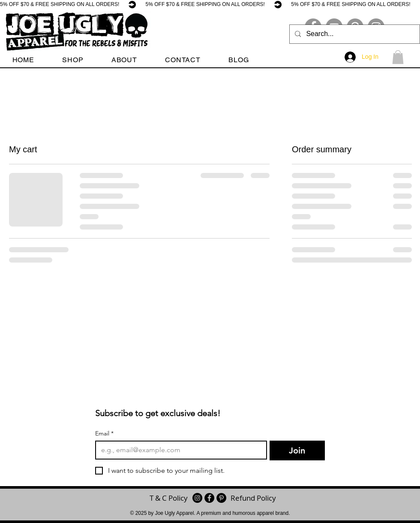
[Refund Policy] (253, 498)
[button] (73, 60)
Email (104, 434)
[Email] (178, 450)
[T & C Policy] (169, 498)
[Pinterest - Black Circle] (221, 498)
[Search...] (354, 34)
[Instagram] (197, 498)
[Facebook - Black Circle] (209, 498)
